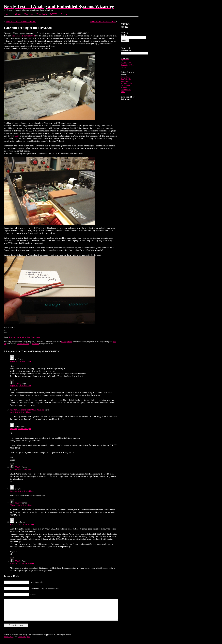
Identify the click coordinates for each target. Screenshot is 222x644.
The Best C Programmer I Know (126, 90)
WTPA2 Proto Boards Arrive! (103, 21)
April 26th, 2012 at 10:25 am (20, 469)
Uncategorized (67, 342)
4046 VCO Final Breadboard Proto (21, 21)
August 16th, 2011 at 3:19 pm (20, 386)
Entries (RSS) (9, 641)
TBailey (18, 383)
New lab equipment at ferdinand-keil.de (27, 410)
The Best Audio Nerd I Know (127, 84)
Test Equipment (34, 337)
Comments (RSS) (24, 641)
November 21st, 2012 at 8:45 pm (22, 491)
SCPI (17, 136)
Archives (17, 14)
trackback (35, 344)
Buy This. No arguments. (126, 80)
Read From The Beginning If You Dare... (127, 65)
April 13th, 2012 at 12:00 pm (20, 429)
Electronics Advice (17, 337)
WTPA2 (54, 14)
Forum (64, 14)
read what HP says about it (23, 36)
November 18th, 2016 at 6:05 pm (22, 524)
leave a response (23, 344)
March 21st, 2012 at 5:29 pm (20, 412)
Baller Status (126, 77)
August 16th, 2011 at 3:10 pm (20, 361)
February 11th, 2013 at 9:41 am (21, 505)
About (7, 14)
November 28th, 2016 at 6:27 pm (22, 563)
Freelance (29, 14)
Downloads (42, 14)
